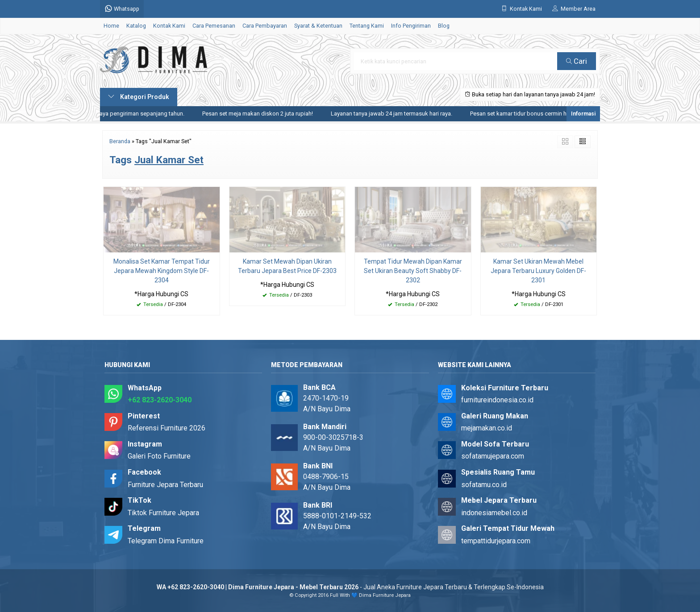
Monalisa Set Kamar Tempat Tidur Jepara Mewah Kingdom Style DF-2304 (162, 271)
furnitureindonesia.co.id (497, 400)
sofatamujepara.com (493, 456)
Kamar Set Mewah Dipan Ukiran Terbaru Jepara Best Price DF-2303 (287, 266)
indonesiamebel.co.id (494, 513)
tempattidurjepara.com (496, 541)
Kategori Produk (139, 97)
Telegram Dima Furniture (166, 541)
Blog (444, 26)
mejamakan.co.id (487, 428)
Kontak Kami (169, 26)
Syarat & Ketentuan (318, 26)
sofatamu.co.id (484, 485)
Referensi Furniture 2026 (167, 428)
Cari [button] (577, 61)
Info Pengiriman (411, 26)
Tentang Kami (367, 26)
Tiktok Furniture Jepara (163, 513)
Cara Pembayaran (265, 26)
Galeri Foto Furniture (159, 456)
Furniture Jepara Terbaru (165, 485)
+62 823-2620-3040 (160, 400)
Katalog (136, 26)
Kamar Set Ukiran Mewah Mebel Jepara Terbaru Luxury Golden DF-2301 (538, 271)
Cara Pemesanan (214, 26)
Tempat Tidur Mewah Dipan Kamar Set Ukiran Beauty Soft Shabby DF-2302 (413, 271)
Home (111, 26)
